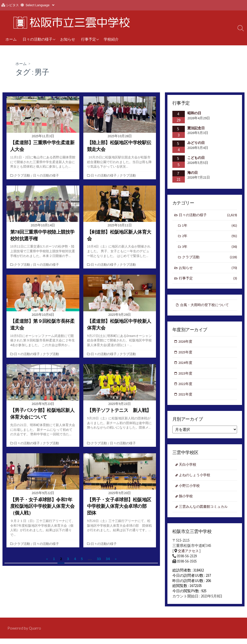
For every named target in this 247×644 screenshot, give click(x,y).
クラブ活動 (23, 175)
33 (99, 559)
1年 (210, 226)
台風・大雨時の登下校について (206, 307)
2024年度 (186, 366)
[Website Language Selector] (40, 5)
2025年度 (186, 355)
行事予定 (89, 39)
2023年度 (186, 377)
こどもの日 (196, 158)
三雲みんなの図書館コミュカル (205, 512)
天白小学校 (188, 469)
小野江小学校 (190, 491)
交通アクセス (189, 557)
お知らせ (68, 39)
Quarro (35, 633)
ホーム (11, 39)
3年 (210, 248)
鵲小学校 (187, 501)
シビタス (12, 5)
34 (108, 559)
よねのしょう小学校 (196, 480)
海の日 (193, 173)
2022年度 (186, 388)
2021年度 (186, 399)
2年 (210, 237)
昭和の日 (194, 113)
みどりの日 (196, 143)
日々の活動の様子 (38, 39)
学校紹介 (111, 39)
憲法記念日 (196, 128)
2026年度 (186, 344)
